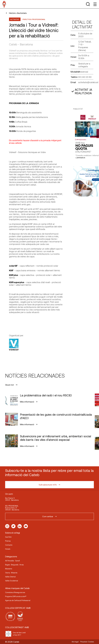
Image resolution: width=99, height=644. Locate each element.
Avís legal (75, 642)
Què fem (8, 537)
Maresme (9, 569)
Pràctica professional (34, 19)
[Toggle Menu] (95, 4)
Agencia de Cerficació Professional (18, 600)
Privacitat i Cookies (87, 642)
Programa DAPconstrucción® (16, 596)
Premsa (8, 541)
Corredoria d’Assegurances (15, 592)
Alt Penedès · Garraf (12, 561)
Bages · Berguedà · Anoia (14, 565)
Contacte (9, 545)
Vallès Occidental (12, 581)
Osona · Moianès (11, 573)
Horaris (8, 549)
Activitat (15, 19)
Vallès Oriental (10, 577)
